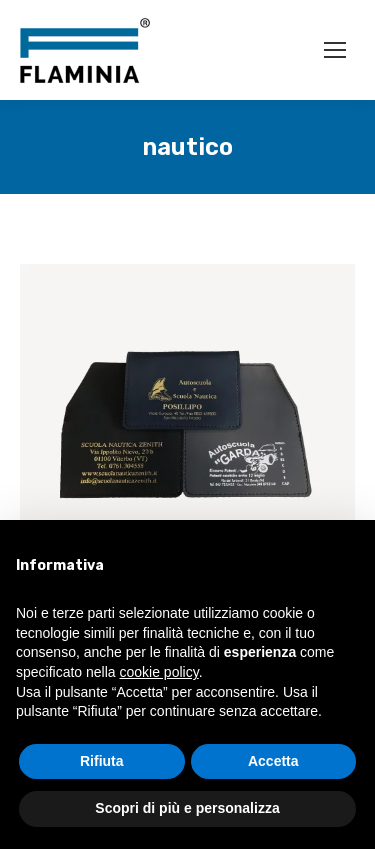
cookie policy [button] (159, 672)
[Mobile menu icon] (335, 50)
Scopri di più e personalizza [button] (187, 808)
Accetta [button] (273, 761)
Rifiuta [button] (102, 761)
